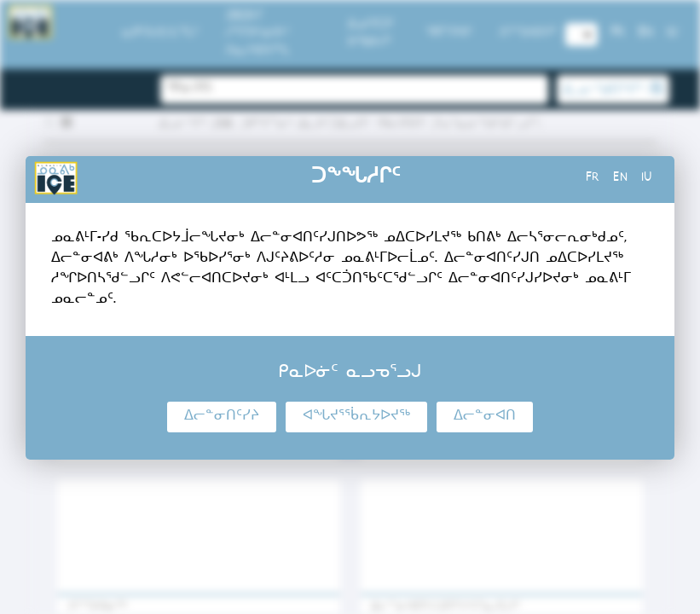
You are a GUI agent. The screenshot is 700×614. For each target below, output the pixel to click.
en (620, 179)
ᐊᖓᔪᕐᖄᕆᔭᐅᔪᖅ (356, 417)
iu (647, 179)
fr (593, 179)
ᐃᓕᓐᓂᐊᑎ (485, 417)
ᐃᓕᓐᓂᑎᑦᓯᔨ (222, 417)
